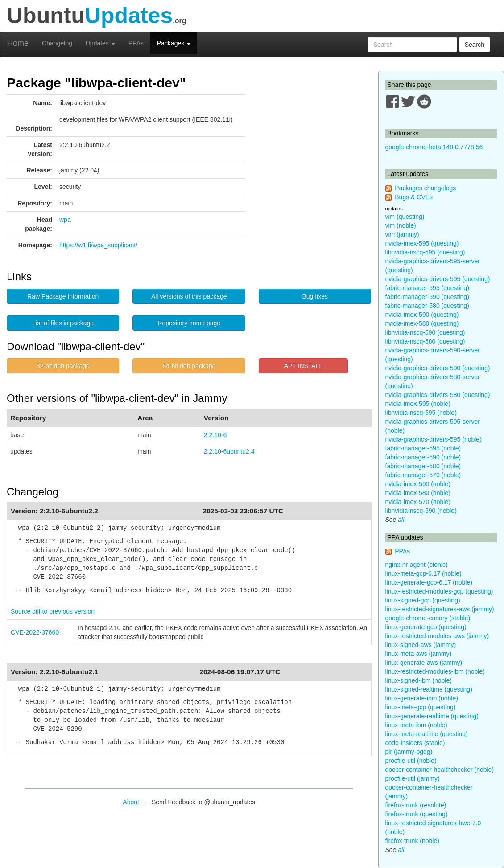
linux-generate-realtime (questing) (432, 716)
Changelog (57, 43)
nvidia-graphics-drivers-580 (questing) (438, 395)
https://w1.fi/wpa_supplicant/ (98, 245)
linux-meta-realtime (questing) (427, 734)
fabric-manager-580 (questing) (427, 306)
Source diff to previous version (53, 611)
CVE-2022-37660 (35, 632)
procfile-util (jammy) (413, 778)
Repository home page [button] (189, 323)
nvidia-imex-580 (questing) (422, 323)
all (401, 520)
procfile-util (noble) (411, 761)
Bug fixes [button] (315, 296)
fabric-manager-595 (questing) (427, 288)
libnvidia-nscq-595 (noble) (421, 413)
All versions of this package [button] (189, 296)
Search (475, 45)
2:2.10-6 (215, 435)
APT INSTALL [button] (304, 366)
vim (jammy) (402, 234)
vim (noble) (401, 225)
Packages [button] (174, 43)
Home (18, 43)
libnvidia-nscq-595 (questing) (425, 252)
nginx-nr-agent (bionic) (417, 565)
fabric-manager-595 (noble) (423, 448)
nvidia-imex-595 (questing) (422, 243)
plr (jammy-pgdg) (409, 752)
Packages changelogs (425, 188)
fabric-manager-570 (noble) (423, 475)
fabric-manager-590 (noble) (423, 457)
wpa (65, 220)
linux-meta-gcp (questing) (421, 707)
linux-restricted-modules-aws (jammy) (437, 636)
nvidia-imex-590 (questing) (422, 315)
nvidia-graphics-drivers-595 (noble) (434, 439)
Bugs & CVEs (414, 197)
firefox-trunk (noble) (412, 841)
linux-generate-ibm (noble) (422, 698)
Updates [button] (100, 43)
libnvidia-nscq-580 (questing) (425, 341)
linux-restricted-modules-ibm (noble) (435, 671)
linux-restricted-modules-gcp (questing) (439, 591)
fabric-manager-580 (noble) (423, 466)
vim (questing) (405, 217)
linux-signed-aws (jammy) (421, 645)
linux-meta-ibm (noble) (416, 725)
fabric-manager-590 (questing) (427, 297)
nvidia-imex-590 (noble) (418, 484)
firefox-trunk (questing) (417, 814)
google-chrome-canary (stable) (428, 618)
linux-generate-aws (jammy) (424, 663)
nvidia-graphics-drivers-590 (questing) (438, 368)
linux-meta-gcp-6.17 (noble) (423, 573)
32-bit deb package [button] (63, 366)
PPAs (136, 43)
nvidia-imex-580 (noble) (418, 493)
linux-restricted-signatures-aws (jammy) (440, 609)
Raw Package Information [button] (63, 296)
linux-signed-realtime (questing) (429, 689)
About (131, 802)
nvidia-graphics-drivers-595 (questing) (438, 279)
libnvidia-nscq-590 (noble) (421, 511)
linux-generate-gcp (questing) (426, 627)
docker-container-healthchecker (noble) (440, 770)
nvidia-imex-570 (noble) (418, 502)
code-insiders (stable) (415, 743)
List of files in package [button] (63, 323)
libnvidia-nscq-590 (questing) (425, 332)
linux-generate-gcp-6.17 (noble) (429, 582)
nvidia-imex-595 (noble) (418, 404)
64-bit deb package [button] (189, 366)
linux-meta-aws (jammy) (419, 654)
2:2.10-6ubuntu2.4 (229, 451)
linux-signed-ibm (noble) (419, 680)
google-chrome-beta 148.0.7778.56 (434, 147)
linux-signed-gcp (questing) (423, 600)
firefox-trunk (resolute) (416, 805)
